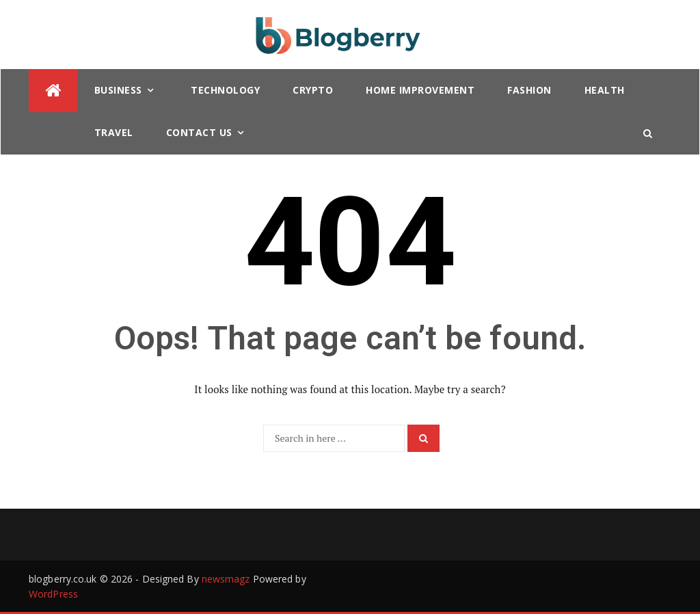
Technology (225, 90)
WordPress (53, 594)
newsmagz (226, 579)
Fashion (529, 90)
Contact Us (199, 132)
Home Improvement (420, 90)
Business (118, 90)
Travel (114, 132)
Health (605, 90)
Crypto (313, 90)
